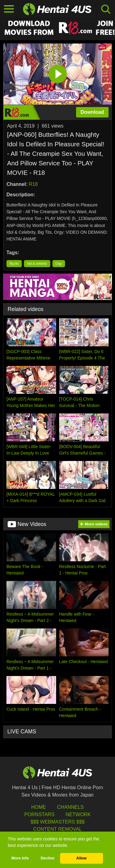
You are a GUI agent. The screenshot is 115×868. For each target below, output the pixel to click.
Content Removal (57, 829)
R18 (33, 184)
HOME (39, 807)
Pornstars (39, 814)
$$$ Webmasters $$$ (57, 822)
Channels (70, 807)
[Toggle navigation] (9, 9)
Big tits (14, 264)
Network (78, 814)
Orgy (59, 264)
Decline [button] (47, 858)
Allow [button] (82, 858)
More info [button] (20, 858)
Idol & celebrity (37, 264)
